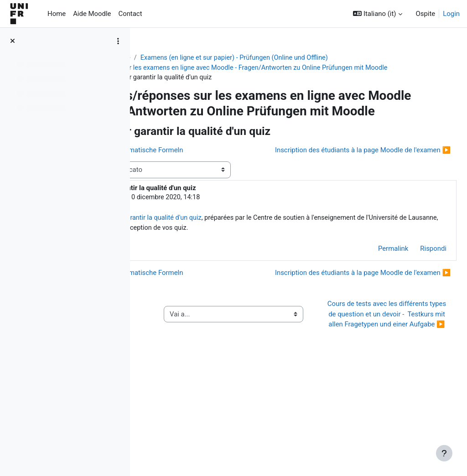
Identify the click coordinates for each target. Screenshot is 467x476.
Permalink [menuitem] (371, 303)
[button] (377, 14)
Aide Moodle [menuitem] (92, 14)
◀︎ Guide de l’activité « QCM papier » (192, 400)
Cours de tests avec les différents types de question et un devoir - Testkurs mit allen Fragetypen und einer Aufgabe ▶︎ (392, 400)
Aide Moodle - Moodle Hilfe (189, 58)
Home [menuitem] (57, 14)
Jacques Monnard (211, 240)
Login (451, 14)
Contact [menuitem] (130, 14)
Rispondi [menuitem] (411, 303)
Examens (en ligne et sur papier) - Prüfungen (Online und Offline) (336, 58)
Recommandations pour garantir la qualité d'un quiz (266, 262)
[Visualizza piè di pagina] (444, 453)
